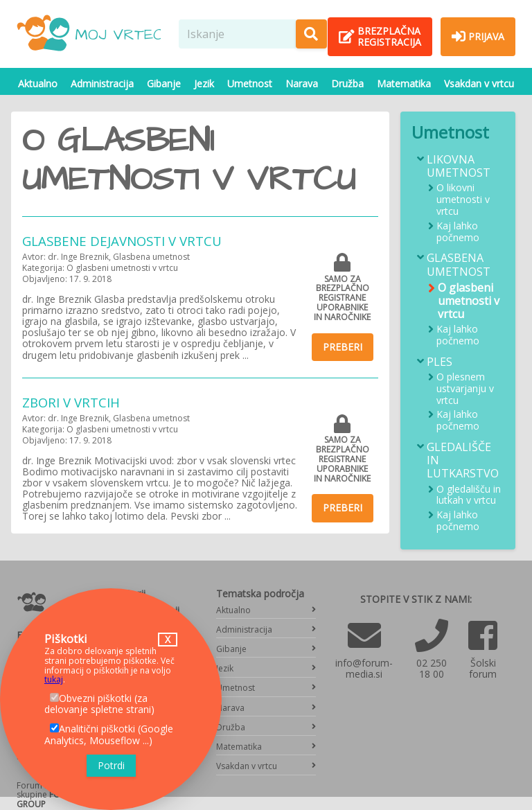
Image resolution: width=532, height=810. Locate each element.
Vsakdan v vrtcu (479, 83)
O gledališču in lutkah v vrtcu (469, 495)
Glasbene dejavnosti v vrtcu (122, 241)
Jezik (204, 83)
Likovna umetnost (459, 166)
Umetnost (250, 83)
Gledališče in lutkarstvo (463, 461)
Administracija (102, 83)
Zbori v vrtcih (71, 402)
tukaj (54, 679)
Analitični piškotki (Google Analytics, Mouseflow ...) (109, 734)
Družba (347, 83)
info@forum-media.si (364, 668)
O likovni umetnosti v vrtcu (463, 200)
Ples (440, 362)
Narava (302, 83)
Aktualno (38, 83)
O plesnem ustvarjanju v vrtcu (465, 389)
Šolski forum (483, 668)
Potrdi (111, 765)
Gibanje (164, 83)
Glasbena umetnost (459, 265)
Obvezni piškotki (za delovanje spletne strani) (99, 704)
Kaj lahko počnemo (458, 232)
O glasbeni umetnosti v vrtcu (469, 301)
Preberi (343, 347)
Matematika (404, 83)
